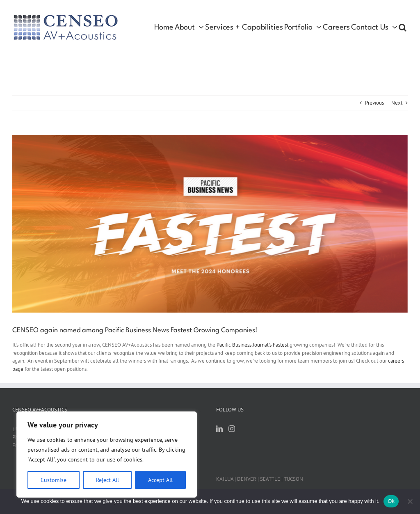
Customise (54, 480)
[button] (403, 27)
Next (397, 103)
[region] (107, 455)
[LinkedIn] (219, 429)
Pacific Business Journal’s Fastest (252, 345)
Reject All (107, 480)
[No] (410, 501)
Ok (391, 501)
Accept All (160, 480)
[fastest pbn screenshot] (210, 224)
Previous (374, 103)
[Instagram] (232, 429)
